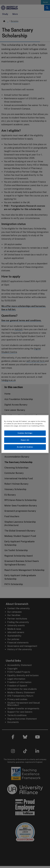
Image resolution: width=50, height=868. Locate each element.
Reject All (25, 440)
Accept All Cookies (25, 447)
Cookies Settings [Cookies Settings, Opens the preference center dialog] (25, 433)
